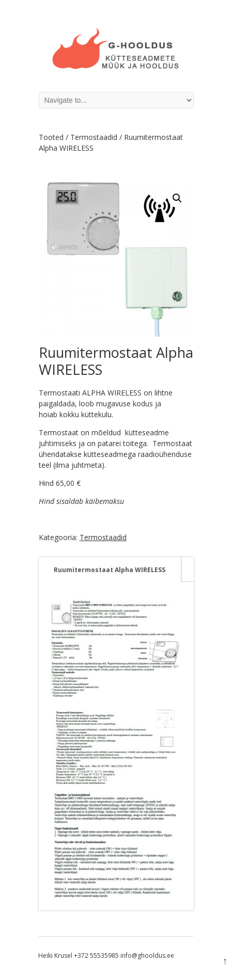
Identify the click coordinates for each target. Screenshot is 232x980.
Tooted (51, 137)
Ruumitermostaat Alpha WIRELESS (110, 570)
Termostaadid (94, 137)
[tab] (110, 570)
